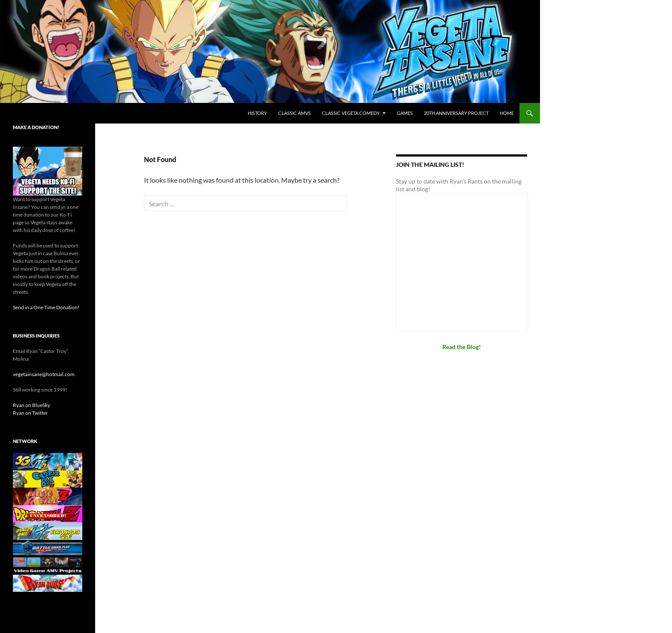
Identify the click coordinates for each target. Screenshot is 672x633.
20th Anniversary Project (456, 113)
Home (507, 113)
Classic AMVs (294, 113)
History (257, 113)
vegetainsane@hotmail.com (44, 374)
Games (405, 113)
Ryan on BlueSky (31, 405)
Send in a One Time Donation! (46, 307)
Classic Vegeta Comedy (351, 113)
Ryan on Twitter (30, 413)
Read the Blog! (462, 347)
